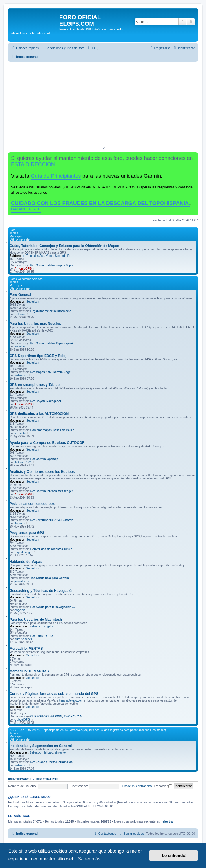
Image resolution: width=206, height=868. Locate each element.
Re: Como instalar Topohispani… (53, 343)
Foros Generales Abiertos (26, 279)
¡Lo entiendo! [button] (173, 856)
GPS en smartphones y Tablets (35, 385)
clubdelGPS (22, 720)
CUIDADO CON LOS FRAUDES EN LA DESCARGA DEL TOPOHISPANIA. (101, 203)
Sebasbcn (33, 302)
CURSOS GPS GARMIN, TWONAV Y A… (58, 716)
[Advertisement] (103, 105)
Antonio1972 (23, 462)
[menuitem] (62, 48)
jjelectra (167, 821)
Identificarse (20, 779)
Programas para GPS (27, 533)
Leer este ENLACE (26, 209)
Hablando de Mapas (26, 562)
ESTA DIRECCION (33, 164)
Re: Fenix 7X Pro (42, 636)
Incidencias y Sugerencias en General (41, 746)
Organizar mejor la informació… (52, 311)
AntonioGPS (23, 269)
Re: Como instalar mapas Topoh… (54, 265)
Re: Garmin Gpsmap (44, 459)
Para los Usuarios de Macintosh (36, 620)
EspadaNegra (23, 552)
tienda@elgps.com (71, 701)
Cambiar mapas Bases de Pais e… (54, 430)
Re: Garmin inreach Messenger (52, 491)
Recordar (163, 786)
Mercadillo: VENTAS (26, 649)
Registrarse (47, 779)
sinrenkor (61, 753)
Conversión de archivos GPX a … (53, 549)
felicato (49, 753)
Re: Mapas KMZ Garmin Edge (50, 372)
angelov (20, 346)
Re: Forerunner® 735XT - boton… (53, 520)
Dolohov (20, 314)
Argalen (19, 523)
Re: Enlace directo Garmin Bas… (53, 762)
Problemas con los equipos (32, 504)
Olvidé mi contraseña (137, 786)
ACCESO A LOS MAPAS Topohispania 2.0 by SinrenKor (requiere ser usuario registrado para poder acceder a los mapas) (88, 730)
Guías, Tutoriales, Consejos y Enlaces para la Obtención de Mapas (64, 246)
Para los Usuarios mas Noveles (35, 324)
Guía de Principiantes (56, 176)
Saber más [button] (89, 859)
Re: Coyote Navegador (46, 401)
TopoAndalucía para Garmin (50, 578)
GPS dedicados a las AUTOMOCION (39, 414)
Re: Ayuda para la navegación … (53, 607)
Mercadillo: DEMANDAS (29, 671)
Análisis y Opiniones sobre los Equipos (42, 472)
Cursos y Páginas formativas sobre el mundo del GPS (54, 694)
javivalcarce (22, 581)
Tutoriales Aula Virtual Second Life (46, 256)
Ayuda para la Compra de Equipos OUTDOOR (47, 443)
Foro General (20, 295)
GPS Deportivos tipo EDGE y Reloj (38, 356)
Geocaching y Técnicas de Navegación (42, 591)
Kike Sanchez (23, 639)
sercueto (20, 433)
